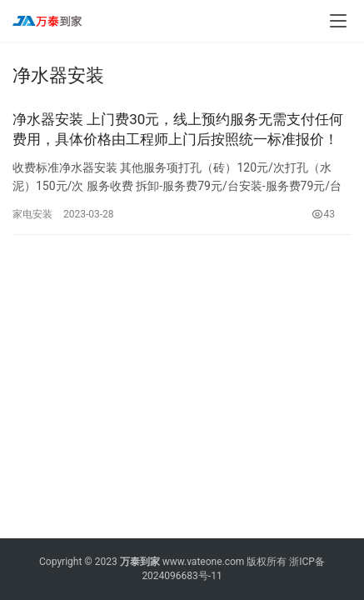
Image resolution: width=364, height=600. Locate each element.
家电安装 (32, 214)
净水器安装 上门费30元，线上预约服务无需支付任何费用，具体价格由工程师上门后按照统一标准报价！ (178, 129)
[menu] (338, 21)
